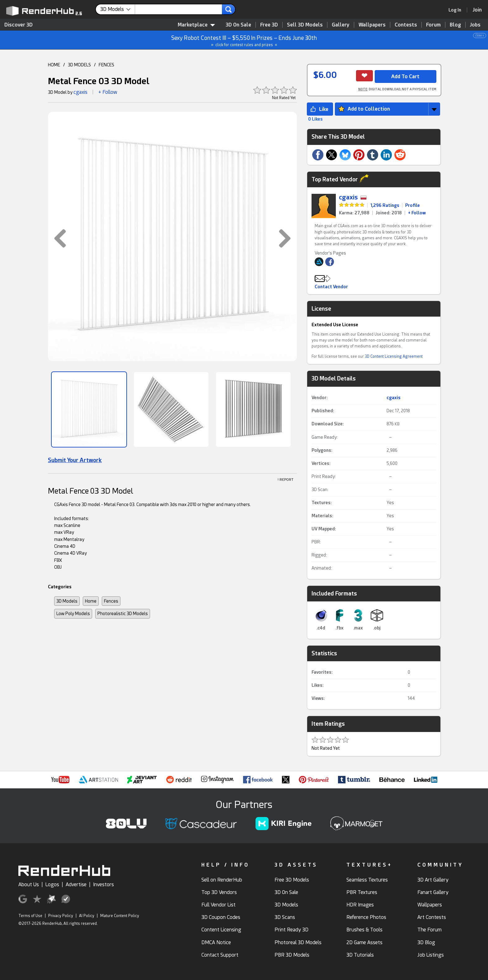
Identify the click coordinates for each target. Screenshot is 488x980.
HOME (54, 65)
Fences (111, 601)
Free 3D (269, 25)
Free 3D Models (292, 880)
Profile (413, 205)
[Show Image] (89, 409)
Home (91, 601)
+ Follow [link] (417, 213)
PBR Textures (362, 892)
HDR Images (360, 905)
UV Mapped (323, 529)
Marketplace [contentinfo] (196, 25)
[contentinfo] (118, 9)
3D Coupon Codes (221, 917)
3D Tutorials (360, 955)
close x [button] (480, 35)
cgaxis (80, 92)
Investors (103, 884)
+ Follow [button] (108, 92)
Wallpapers (372, 25)
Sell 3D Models (305, 25)
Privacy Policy (61, 916)
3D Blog (426, 942)
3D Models (67, 601)
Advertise (76, 884)
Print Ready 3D (291, 930)
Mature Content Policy (120, 916)
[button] (57, 239)
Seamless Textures (367, 880)
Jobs (475, 25)
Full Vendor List (218, 905)
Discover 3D (19, 25)
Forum (433, 25)
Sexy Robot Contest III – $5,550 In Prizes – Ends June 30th (244, 40)
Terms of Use (30, 916)
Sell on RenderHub (222, 880)
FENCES (106, 65)
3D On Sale (238, 25)
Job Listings (431, 955)
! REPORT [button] (286, 480)
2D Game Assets (364, 942)
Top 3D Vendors (219, 892)
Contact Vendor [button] (331, 287)
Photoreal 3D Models (298, 942)
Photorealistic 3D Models (123, 614)
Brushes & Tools (364, 930)
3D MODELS (79, 65)
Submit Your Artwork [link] (75, 460)
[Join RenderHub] (477, 10)
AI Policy (87, 916)
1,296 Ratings (385, 205)
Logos (52, 884)
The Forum (429, 930)
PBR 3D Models (292, 955)
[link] (457, 10)
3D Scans (285, 917)
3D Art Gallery (433, 880)
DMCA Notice (216, 942)
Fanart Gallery (433, 892)
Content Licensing (221, 930)
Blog (455, 25)
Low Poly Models (73, 614)
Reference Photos (366, 917)
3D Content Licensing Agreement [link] (394, 356)
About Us (29, 884)
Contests (406, 25)
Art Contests (432, 917)
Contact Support (220, 955)
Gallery (341, 25)
